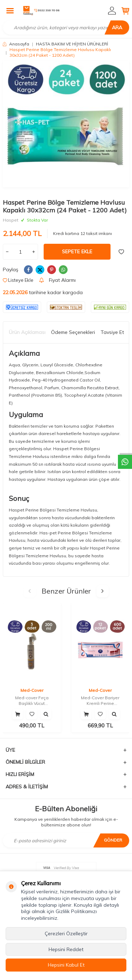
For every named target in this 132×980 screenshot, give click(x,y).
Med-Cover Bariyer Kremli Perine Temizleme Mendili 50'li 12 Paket (100, 700)
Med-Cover (32, 690)
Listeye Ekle (18, 280)
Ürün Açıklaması (27, 332)
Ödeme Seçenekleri (73, 332)
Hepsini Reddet (66, 949)
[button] (30, 591)
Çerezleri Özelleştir (66, 934)
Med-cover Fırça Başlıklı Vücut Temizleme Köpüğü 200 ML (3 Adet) (32, 700)
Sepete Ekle (77, 252)
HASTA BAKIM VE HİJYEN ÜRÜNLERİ (72, 44)
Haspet (11, 220)
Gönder (113, 840)
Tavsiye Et (112, 332)
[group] (66, 124)
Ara (117, 27)
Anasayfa (16, 44)
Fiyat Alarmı (57, 280)
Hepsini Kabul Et (66, 965)
